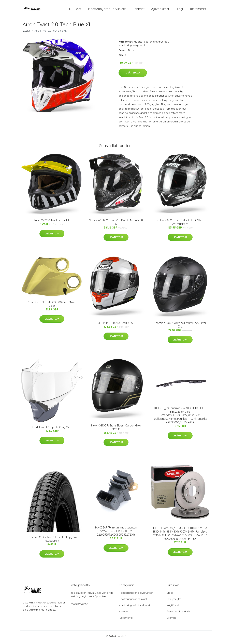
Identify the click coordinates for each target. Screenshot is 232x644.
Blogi (179, 10)
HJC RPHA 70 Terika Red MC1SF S (116, 325)
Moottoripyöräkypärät (132, 47)
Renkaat (139, 10)
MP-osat (75, 10)
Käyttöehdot (174, 607)
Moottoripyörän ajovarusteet (151, 43)
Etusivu (26, 32)
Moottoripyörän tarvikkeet (107, 10)
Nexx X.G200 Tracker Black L (52, 222)
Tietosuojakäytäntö (178, 613)
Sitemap (171, 620)
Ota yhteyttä (174, 601)
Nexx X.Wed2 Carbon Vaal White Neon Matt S (116, 224)
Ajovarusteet (160, 10)
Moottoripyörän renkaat (133, 601)
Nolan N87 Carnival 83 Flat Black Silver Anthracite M (180, 224)
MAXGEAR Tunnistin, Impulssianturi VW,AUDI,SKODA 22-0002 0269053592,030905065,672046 (116, 533)
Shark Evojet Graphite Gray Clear (52, 429)
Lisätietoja (133, 74)
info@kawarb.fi (79, 606)
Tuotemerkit (198, 10)
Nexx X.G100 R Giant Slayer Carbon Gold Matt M (116, 429)
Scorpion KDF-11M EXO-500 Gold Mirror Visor (52, 306)
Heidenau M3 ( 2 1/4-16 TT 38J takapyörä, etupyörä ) (52, 541)
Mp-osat (124, 613)
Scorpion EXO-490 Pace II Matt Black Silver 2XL (180, 326)
